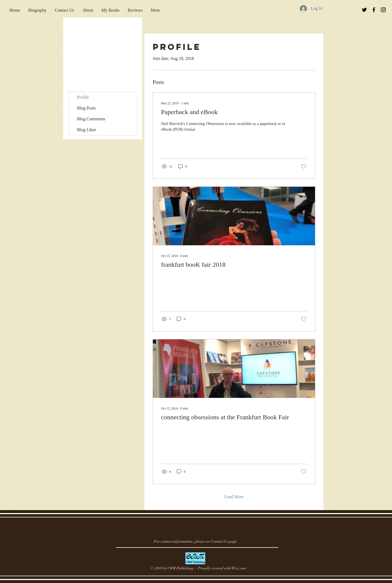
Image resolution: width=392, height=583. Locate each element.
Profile (83, 97)
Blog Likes (87, 130)
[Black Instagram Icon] (383, 10)
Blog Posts (86, 108)
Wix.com (239, 568)
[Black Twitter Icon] (364, 10)
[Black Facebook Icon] (374, 10)
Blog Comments (91, 119)
